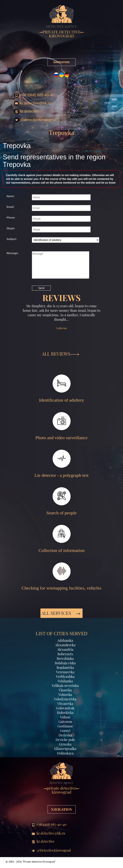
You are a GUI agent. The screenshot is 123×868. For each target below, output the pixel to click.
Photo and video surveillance (62, 426)
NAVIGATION (62, 62)
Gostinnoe (65, 726)
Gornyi (65, 731)
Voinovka (65, 695)
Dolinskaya (65, 753)
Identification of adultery (62, 389)
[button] (14, 327)
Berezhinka (65, 658)
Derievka (65, 735)
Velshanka (65, 681)
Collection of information (61, 539)
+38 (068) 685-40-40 (34, 95)
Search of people (61, 501)
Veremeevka (65, 672)
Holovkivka (65, 713)
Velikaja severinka (65, 686)
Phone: (11, 218)
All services (61, 613)
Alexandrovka (65, 645)
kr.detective (27, 112)
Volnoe (65, 717)
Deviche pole (65, 740)
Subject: (12, 239)
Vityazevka (65, 704)
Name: (11, 196)
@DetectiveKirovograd (35, 120)
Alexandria (65, 649)
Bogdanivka (65, 667)
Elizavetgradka (65, 749)
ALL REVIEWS (61, 354)
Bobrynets (65, 654)
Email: (10, 207)
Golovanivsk (65, 708)
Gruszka (65, 744)
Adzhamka (65, 640)
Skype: (11, 228)
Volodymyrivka (65, 699)
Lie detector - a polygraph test (61, 464)
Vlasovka (65, 690)
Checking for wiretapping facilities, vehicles (62, 576)
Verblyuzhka (65, 677)
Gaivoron (65, 722)
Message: (13, 253)
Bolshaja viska (65, 663)
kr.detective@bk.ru (32, 103)
